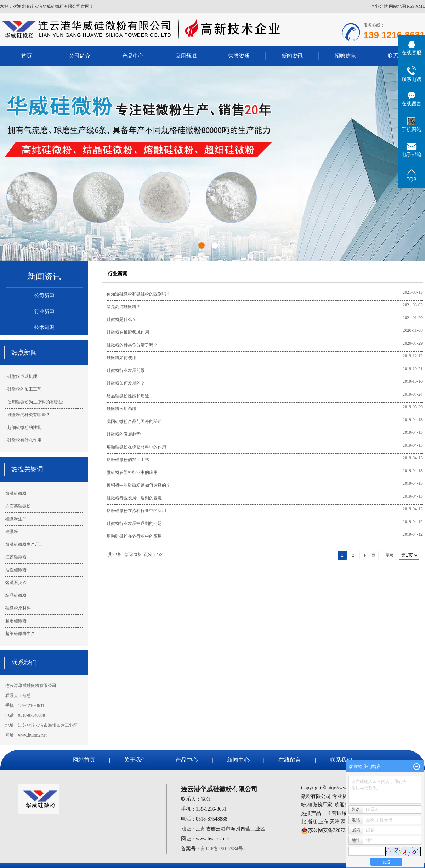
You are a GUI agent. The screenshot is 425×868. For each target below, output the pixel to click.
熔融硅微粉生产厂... (24, 544)
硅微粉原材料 (18, 608)
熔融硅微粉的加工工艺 (128, 460)
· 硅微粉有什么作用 (23, 440)
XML (420, 6)
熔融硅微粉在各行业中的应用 (134, 536)
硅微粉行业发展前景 (126, 370)
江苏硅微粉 (16, 557)
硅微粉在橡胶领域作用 (128, 332)
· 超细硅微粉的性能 (23, 427)
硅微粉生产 (16, 519)
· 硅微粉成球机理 (21, 376)
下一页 (369, 555)
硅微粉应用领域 (121, 409)
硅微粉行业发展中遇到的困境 (134, 498)
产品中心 (133, 56)
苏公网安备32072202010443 (338, 830)
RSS (411, 6)
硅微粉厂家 (320, 805)
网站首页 (84, 760)
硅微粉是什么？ (121, 319)
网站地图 (397, 6)
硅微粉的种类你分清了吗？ (132, 345)
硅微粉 (12, 532)
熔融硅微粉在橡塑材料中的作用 (136, 447)
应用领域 (186, 56)
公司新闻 (44, 296)
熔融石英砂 (16, 583)
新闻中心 (238, 760)
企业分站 (379, 6)
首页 (27, 56)
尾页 (390, 555)
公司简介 (80, 56)
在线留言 (290, 760)
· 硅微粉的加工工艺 (23, 389)
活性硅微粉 (16, 570)
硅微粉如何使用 (121, 358)
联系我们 (341, 760)
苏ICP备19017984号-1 (224, 849)
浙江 (312, 822)
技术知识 (44, 327)
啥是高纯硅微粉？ (124, 307)
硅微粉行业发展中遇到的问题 (134, 523)
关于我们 (135, 760)
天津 (335, 822)
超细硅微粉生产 (20, 634)
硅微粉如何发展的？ (126, 383)
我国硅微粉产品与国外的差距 (134, 421)
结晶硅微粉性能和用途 (128, 396)
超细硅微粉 (16, 621)
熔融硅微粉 (16, 493)
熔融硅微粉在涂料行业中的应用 (136, 511)
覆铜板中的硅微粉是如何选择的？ (138, 485)
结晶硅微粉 (16, 595)
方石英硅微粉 (18, 506)
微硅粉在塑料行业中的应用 (132, 472)
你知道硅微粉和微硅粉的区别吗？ (138, 294)
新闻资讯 (292, 56)
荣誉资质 (239, 56)
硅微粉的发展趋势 (124, 434)
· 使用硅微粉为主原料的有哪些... (36, 402)
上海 (323, 822)
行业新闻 (44, 311)
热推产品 (311, 813)
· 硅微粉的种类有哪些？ (28, 415)
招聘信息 (345, 56)
